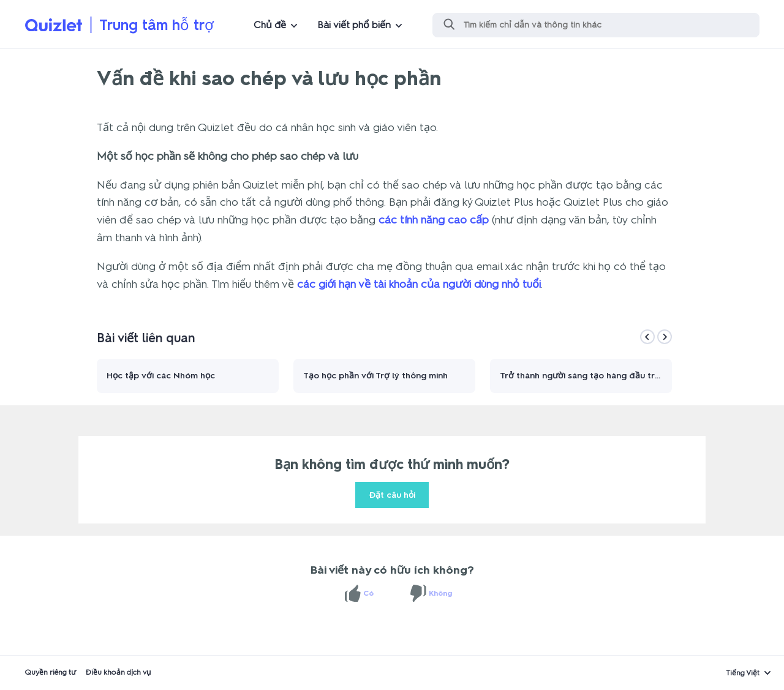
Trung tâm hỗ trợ (156, 25)
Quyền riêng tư (50, 672)
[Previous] (647, 337)
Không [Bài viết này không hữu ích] (440, 593)
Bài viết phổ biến (354, 25)
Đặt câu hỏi (392, 495)
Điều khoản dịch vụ (118, 672)
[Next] (665, 337)
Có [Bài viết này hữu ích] (368, 593)
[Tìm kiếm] (596, 25)
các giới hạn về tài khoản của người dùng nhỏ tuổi (419, 284)
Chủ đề (270, 25)
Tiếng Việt (743, 673)
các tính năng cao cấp (434, 220)
